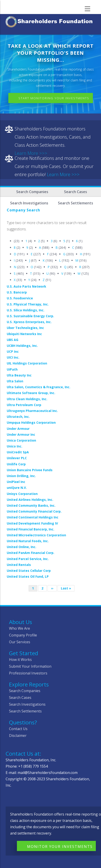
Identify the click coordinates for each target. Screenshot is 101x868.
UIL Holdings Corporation (27, 363)
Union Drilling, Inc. (21, 476)
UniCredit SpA (18, 452)
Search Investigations (27, 704)
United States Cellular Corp (29, 571)
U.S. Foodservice (20, 298)
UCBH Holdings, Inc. (22, 346)
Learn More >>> (63, 174)
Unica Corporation (21, 440)
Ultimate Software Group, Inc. (31, 393)
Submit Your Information (30, 666)
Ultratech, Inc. (18, 417)
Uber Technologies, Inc (25, 328)
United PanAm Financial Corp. (31, 553)
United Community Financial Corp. (34, 511)
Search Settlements (25, 711)
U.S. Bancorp (17, 292)
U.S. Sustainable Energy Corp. (30, 316)
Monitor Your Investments (60, 847)
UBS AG (13, 340)
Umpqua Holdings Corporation (31, 422)
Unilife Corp (16, 464)
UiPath (12, 369)
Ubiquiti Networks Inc (24, 334)
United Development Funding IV (32, 523)
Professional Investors (28, 673)
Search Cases (76, 192)
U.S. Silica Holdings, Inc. (26, 310)
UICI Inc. (13, 357)
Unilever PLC (17, 458)
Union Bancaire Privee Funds (30, 470)
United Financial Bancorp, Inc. (31, 529)
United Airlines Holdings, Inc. (30, 500)
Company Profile (23, 635)
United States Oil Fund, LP (28, 576)
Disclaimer (18, 736)
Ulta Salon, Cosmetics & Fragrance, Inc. (39, 387)
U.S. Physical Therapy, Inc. (28, 304)
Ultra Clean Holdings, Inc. (27, 399)
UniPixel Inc (16, 482)
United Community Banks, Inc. (31, 505)
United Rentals (19, 565)
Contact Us (18, 729)
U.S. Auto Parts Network (26, 286)
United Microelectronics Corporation (36, 535)
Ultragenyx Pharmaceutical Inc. (32, 411)
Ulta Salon (15, 381)
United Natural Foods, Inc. (28, 541)
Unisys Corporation (22, 494)
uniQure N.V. (17, 488)
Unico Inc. (15, 446)
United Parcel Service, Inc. (28, 559)
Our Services (20, 642)
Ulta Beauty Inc (19, 375)
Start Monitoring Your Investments (54, 98)
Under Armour (18, 429)
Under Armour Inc (21, 434)
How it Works (20, 660)
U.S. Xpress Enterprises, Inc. (29, 322)
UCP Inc (13, 351)
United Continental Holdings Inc (33, 517)
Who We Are (20, 628)
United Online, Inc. (22, 547)
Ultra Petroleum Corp (24, 405)
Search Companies (32, 192)
